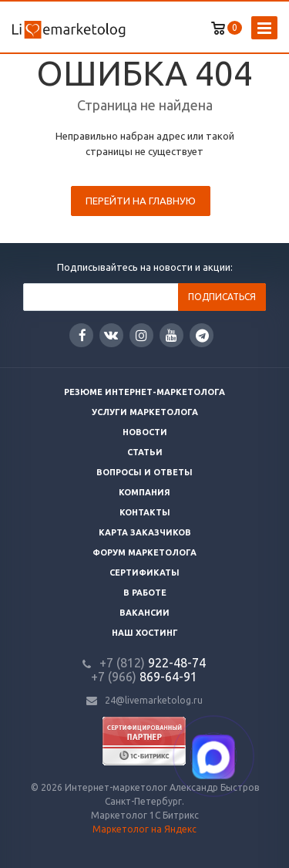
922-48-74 (153, 663)
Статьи (145, 452)
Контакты (145, 512)
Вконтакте (111, 334)
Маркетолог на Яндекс (144, 829)
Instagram (141, 335)
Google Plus (202, 335)
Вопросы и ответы (144, 472)
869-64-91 (144, 677)
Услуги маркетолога (145, 412)
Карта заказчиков (145, 532)
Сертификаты (144, 572)
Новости (145, 432)
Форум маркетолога (144, 552)
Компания (144, 492)
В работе (145, 593)
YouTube (171, 335)
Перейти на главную (141, 201)
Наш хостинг (145, 633)
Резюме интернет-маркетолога (144, 392)
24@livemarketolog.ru (154, 700)
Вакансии (144, 613)
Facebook (82, 335)
